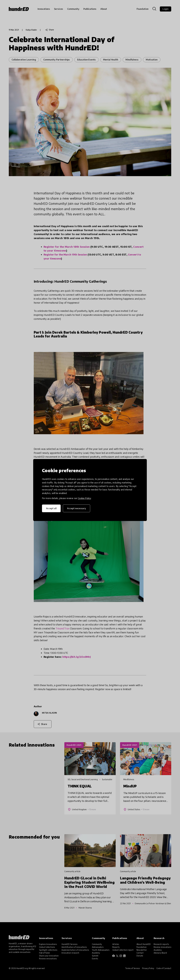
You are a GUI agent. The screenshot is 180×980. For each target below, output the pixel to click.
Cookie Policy (84, 498)
